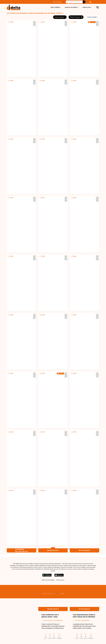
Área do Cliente (57, 2)
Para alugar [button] (87, 7)
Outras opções (59, 17)
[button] (90, 2)
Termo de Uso (60, 580)
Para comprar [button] (55, 7)
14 (69, 549)
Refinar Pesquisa (76, 17)
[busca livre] (84, 2)
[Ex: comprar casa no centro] (74, 2)
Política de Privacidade (48, 580)
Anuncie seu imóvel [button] (71, 7)
